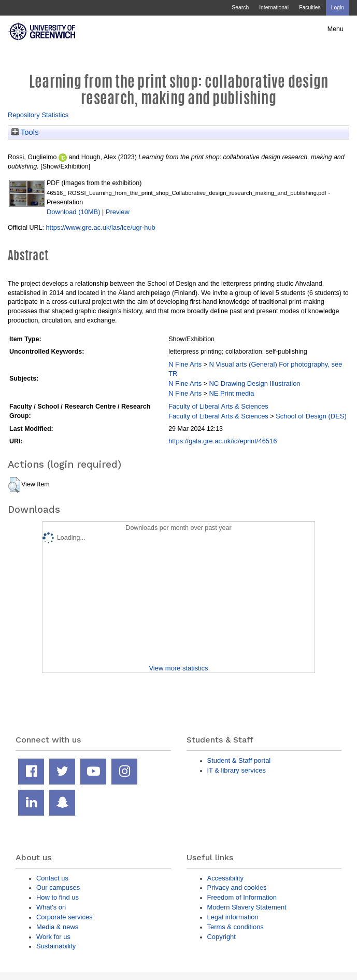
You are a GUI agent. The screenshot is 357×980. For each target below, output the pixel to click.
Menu (335, 29)
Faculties (310, 8)
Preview (118, 212)
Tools (25, 132)
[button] (14, 485)
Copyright (222, 937)
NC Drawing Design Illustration (254, 383)
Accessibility (225, 878)
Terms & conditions (235, 927)
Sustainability (56, 946)
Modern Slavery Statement (247, 907)
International (274, 8)
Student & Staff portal (239, 760)
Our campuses (58, 887)
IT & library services (237, 770)
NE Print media (231, 393)
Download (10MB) (74, 212)
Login (338, 8)
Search (240, 8)
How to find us (58, 897)
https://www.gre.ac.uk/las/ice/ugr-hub (100, 227)
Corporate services (65, 917)
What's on (51, 907)
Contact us (52, 878)
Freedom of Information (242, 897)
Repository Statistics (38, 115)
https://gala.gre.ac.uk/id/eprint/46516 (223, 441)
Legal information (233, 917)
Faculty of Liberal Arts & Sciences (218, 406)
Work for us (53, 937)
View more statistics (178, 668)
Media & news (57, 927)
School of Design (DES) (311, 416)
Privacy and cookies (237, 887)
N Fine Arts (185, 364)
